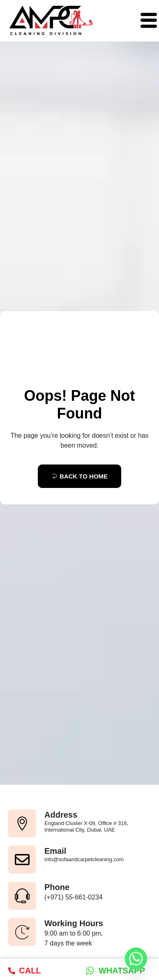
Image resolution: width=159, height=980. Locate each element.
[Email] (22, 860)
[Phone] (22, 896)
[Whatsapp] (136, 959)
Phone (57, 887)
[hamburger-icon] (146, 21)
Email (55, 851)
